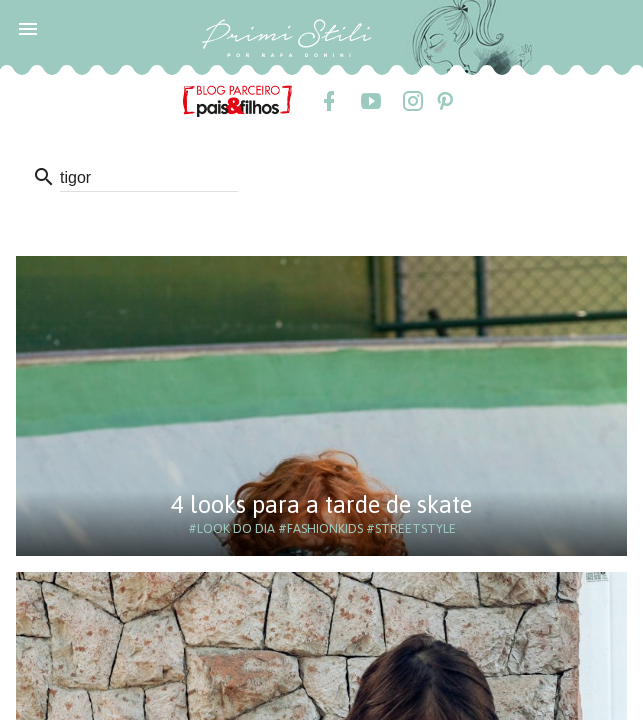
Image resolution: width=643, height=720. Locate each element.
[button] (28, 28)
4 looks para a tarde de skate (321, 504)
